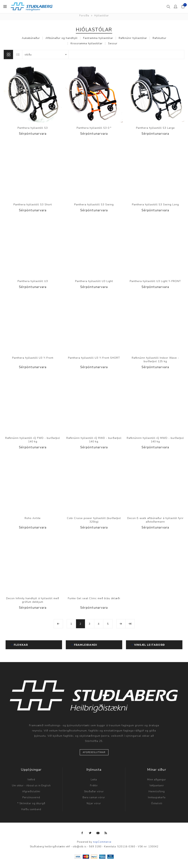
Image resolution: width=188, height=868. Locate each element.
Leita (94, 780)
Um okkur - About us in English (31, 786)
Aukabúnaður (31, 38)
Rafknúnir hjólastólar (133, 38)
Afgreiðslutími (31, 792)
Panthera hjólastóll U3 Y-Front (33, 358)
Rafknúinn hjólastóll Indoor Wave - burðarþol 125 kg (155, 360)
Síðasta (130, 624)
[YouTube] (98, 833)
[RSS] (106, 833)
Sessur (113, 43)
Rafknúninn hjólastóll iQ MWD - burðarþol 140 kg (155, 440)
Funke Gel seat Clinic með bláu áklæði (94, 598)
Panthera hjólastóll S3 (33, 128)
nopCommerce (102, 842)
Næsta (121, 624)
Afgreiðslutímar (94, 752)
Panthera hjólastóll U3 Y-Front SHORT (94, 358)
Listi (18, 55)
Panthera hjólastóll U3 (33, 281)
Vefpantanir (157, 786)
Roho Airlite (33, 518)
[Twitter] (90, 833)
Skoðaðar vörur (94, 792)
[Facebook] (82, 833)
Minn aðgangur (157, 780)
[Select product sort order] (45, 55)
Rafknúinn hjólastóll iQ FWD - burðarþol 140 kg (33, 440)
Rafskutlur (159, 38)
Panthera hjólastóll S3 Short (33, 205)
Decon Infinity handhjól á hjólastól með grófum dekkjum (33, 600)
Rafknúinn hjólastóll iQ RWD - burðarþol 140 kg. (94, 440)
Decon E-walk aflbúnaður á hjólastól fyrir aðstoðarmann (155, 520)
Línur (8, 55)
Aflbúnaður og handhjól (61, 38)
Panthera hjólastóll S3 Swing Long (155, 205)
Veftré (31, 780)
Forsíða (84, 16)
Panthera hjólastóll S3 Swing (94, 205)
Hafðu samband (31, 809)
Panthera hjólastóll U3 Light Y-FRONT (155, 281)
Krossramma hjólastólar (87, 43)
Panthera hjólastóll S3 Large (155, 128)
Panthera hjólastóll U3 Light (94, 281)
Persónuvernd (31, 797)
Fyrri (58, 624)
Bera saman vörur (94, 797)
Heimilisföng (157, 792)
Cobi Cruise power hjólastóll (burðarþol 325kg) (94, 520)
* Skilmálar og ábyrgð (31, 803)
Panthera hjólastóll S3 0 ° (94, 128)
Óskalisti (157, 803)
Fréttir (94, 786)
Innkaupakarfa (157, 797)
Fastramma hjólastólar (98, 38)
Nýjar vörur (94, 803)
